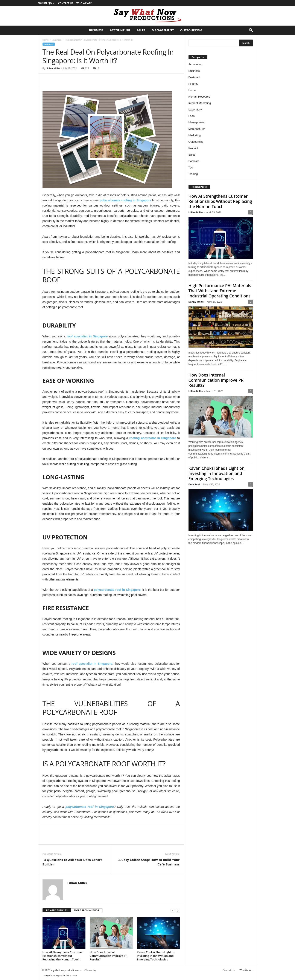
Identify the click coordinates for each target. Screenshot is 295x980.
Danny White (196, 302)
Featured (194, 77)
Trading (193, 174)
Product (193, 148)
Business (96, 30)
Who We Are (84, 3)
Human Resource (199, 97)
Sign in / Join (46, 3)
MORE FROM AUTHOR (87, 910)
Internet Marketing (200, 103)
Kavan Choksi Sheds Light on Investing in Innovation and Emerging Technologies (156, 956)
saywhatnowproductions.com (61, 975)
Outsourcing (191, 30)
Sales (141, 30)
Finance (193, 84)
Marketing (195, 135)
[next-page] (178, 910)
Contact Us (66, 3)
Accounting (120, 30)
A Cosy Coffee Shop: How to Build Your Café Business (149, 862)
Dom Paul (194, 484)
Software (194, 161)
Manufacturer (197, 129)
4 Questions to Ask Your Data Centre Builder (73, 862)
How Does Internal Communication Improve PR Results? (109, 956)
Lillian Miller (53, 68)
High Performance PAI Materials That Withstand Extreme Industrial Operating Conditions (220, 291)
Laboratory (195, 109)
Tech (191, 168)
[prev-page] (173, 910)
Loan (192, 116)
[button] (251, 30)
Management (163, 30)
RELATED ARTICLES (57, 910)
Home (46, 40)
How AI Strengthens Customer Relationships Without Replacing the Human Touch (63, 956)
